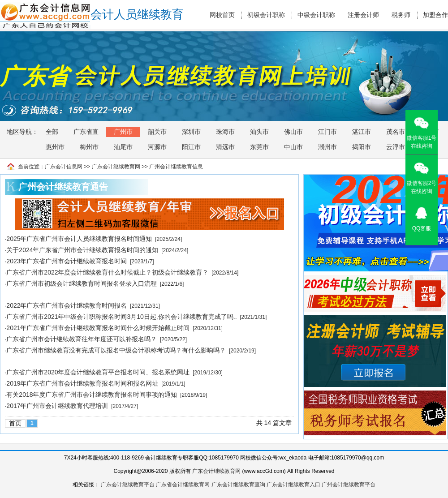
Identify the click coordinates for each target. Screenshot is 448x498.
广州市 (123, 132)
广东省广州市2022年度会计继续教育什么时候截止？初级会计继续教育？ (107, 272)
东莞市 (259, 147)
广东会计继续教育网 (116, 167)
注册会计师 (363, 15)
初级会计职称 (266, 15)
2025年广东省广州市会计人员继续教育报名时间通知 (79, 239)
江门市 (327, 132)
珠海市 (225, 132)
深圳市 (191, 132)
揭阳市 (362, 147)
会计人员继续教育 (137, 15)
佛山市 (293, 132)
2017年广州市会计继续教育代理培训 (57, 406)
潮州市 (327, 147)
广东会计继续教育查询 (238, 485)
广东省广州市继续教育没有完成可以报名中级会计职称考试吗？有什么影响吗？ (116, 350)
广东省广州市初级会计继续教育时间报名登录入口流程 (82, 283)
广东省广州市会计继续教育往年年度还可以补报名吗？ (82, 339)
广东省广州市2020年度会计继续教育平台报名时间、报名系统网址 (98, 372)
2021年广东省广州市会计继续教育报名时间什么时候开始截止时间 (98, 328)
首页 (15, 423)
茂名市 (396, 132)
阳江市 (191, 147)
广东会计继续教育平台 (128, 485)
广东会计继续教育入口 (293, 485)
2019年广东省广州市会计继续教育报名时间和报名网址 (82, 383)
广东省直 (86, 132)
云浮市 (396, 147)
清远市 (225, 147)
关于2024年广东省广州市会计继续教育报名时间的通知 (82, 250)
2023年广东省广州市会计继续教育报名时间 (67, 261)
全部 (52, 132)
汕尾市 (123, 147)
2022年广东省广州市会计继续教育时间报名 (67, 305)
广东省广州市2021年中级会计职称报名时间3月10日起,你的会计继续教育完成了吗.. (121, 317)
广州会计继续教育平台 (349, 485)
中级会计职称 (316, 15)
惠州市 (55, 147)
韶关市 (157, 132)
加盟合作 (435, 15)
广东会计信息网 (64, 167)
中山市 (293, 147)
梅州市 (89, 147)
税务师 (401, 15)
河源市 (157, 147)
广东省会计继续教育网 (183, 485)
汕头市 (259, 132)
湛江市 (362, 132)
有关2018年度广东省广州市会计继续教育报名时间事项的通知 (92, 395)
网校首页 (222, 15)
